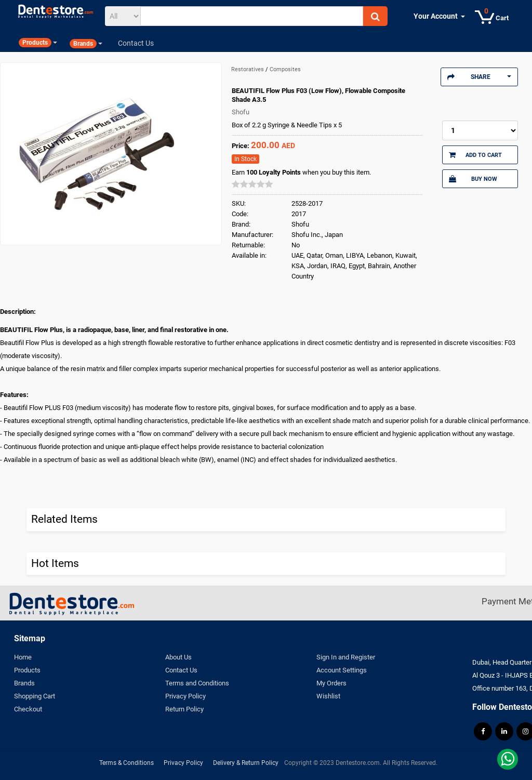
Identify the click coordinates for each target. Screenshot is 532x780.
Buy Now (473, 179)
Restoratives (248, 69)
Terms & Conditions (127, 763)
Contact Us (181, 670)
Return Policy (184, 709)
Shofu (241, 112)
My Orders (331, 683)
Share (479, 77)
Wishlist (328, 696)
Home (23, 657)
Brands (24, 683)
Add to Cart (476, 155)
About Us (178, 657)
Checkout (28, 709)
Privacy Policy (185, 696)
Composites (285, 69)
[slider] (252, 184)
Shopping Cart (35, 696)
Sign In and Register (346, 657)
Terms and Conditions (197, 683)
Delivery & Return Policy (246, 763)
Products (27, 670)
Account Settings (342, 670)
